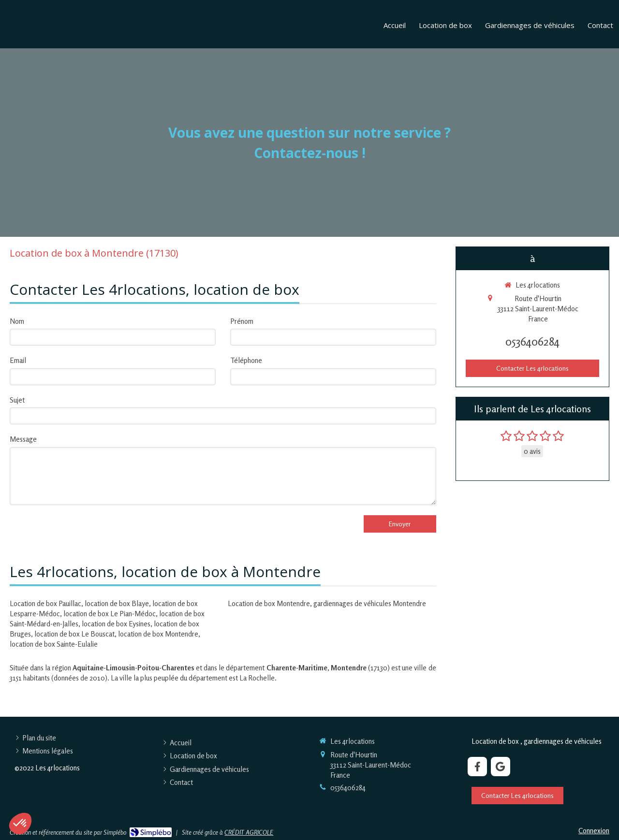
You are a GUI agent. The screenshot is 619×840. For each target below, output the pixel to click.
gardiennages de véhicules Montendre (370, 603)
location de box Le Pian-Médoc (110, 614)
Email (18, 360)
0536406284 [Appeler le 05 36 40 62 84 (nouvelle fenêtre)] (532, 341)
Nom (17, 321)
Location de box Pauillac (45, 603)
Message (23, 439)
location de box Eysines (116, 624)
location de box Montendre (158, 634)
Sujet (17, 400)
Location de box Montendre (269, 603)
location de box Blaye (117, 603)
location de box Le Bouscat (74, 634)
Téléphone (246, 360)
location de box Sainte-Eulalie (54, 644)
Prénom (242, 321)
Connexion (594, 831)
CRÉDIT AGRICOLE (249, 832)
